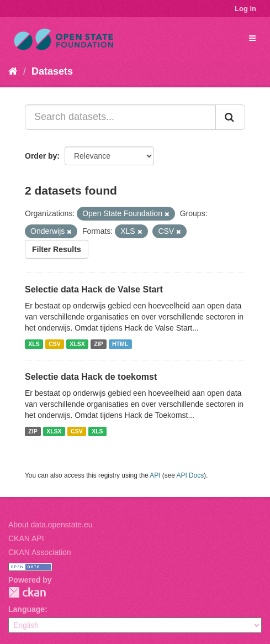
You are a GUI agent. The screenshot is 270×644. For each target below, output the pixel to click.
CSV (55, 344)
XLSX (77, 344)
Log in (245, 9)
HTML (120, 344)
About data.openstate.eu (51, 525)
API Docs (190, 475)
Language (27, 609)
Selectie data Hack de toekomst (91, 377)
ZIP (98, 344)
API (155, 475)
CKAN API (26, 538)
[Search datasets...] (120, 117)
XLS (34, 344)
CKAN (27, 592)
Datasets (52, 71)
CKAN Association (40, 552)
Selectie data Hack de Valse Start (94, 289)
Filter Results (57, 249)
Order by (41, 156)
